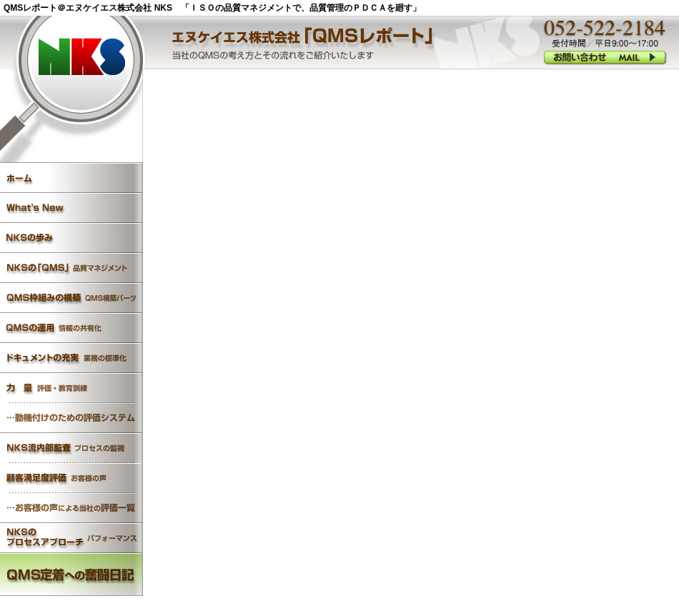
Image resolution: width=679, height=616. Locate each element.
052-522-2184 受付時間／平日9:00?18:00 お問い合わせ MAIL (605, 56)
